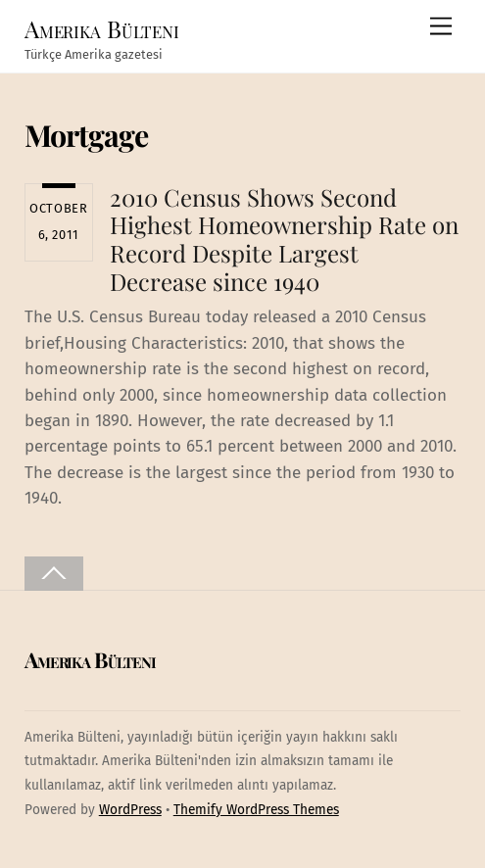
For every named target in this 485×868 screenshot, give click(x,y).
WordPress (130, 810)
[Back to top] (54, 574)
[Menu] (441, 27)
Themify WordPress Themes (256, 810)
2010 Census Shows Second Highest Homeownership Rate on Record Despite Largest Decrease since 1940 (284, 239)
